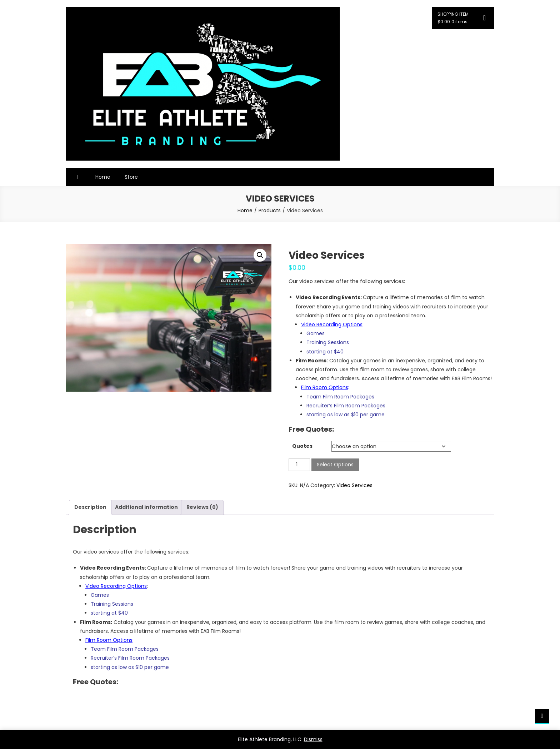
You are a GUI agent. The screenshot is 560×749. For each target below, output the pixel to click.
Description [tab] (90, 507)
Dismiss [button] (313, 739)
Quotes (302, 446)
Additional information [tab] (146, 507)
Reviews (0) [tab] (202, 507)
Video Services (354, 485)
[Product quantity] (299, 465)
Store (131, 177)
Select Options (335, 465)
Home (103, 177)
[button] (260, 255)
